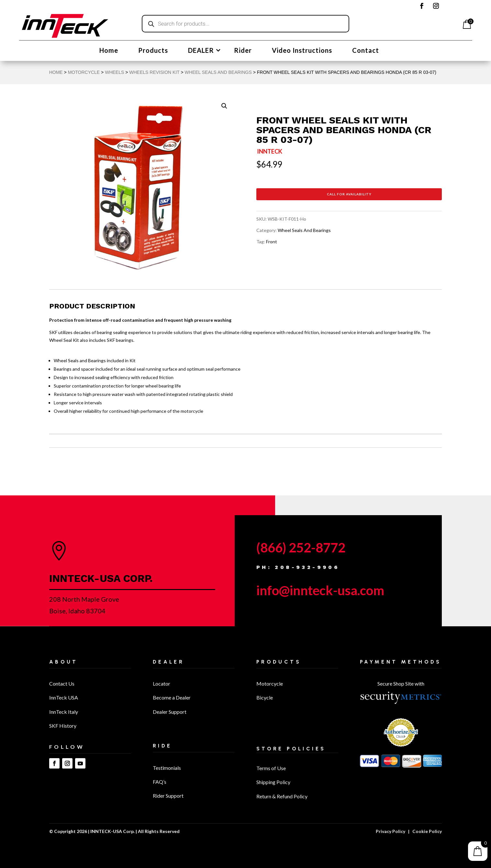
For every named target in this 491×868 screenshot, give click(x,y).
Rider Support (168, 796)
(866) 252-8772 (301, 548)
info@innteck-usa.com (320, 590)
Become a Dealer (172, 697)
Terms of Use (271, 768)
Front (272, 242)
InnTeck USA (64, 697)
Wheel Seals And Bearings (218, 72)
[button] (224, 106)
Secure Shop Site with (401, 683)
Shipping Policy (273, 782)
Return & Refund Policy (282, 796)
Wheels (114, 72)
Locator (162, 683)
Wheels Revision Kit (154, 72)
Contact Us (62, 683)
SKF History (63, 726)
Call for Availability (349, 194)
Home (109, 51)
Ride (162, 746)
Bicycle (265, 697)
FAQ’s (160, 782)
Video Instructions (302, 51)
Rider (243, 51)
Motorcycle (270, 683)
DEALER (201, 51)
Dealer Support (170, 712)
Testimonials (167, 768)
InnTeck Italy (64, 712)
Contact (366, 51)
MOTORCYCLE (84, 72)
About (64, 662)
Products (153, 51)
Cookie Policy (427, 831)
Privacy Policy (391, 831)
